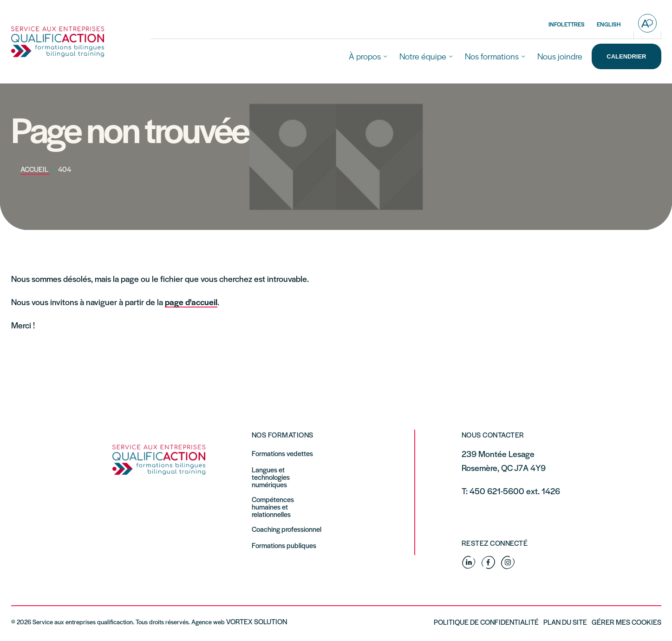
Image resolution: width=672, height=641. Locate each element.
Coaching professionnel (287, 529)
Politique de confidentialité (486, 622)
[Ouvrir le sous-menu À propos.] (385, 57)
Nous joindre (560, 56)
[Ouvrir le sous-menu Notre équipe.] (451, 57)
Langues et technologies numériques (271, 477)
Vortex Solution (257, 621)
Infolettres (567, 24)
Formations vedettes (282, 453)
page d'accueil (191, 302)
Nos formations (492, 56)
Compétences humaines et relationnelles (273, 507)
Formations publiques (284, 545)
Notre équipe (423, 56)
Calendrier (626, 56)
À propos (365, 56)
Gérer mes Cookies (626, 622)
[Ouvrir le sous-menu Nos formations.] (523, 57)
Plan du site (565, 622)
